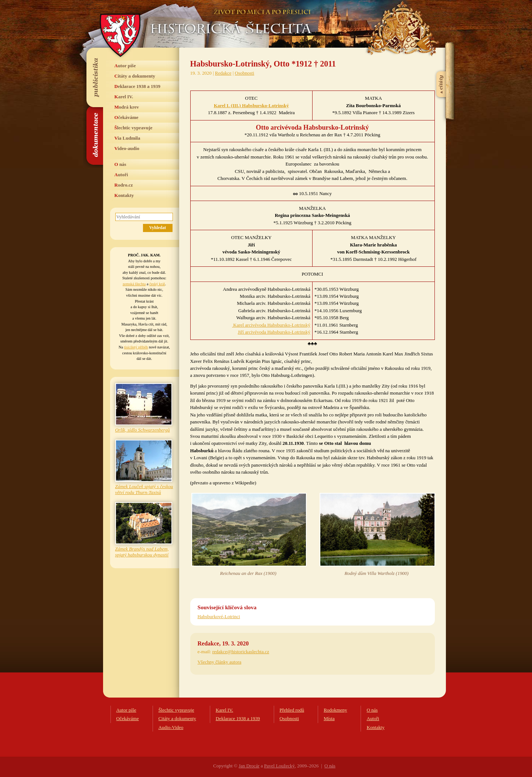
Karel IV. (124, 97)
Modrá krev (127, 107)
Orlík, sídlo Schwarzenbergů (143, 430)
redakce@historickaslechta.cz (241, 652)
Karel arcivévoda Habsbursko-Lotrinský (271, 325)
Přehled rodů (292, 710)
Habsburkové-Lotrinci (219, 616)
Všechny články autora (220, 662)
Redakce (223, 73)
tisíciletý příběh (136, 347)
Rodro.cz (124, 185)
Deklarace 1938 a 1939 (138, 86)
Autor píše (125, 66)
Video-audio (127, 148)
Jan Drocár (249, 766)
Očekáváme (127, 117)
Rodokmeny (335, 710)
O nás (120, 164)
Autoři (121, 175)
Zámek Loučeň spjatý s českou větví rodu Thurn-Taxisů (144, 489)
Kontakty (124, 195)
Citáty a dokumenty (135, 76)
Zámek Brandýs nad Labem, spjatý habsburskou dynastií (142, 552)
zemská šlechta (134, 284)
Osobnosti (245, 73)
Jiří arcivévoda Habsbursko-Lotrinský (274, 332)
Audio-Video (171, 727)
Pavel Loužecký (279, 766)
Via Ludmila (127, 138)
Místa (329, 718)
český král (157, 284)
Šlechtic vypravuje (134, 128)
